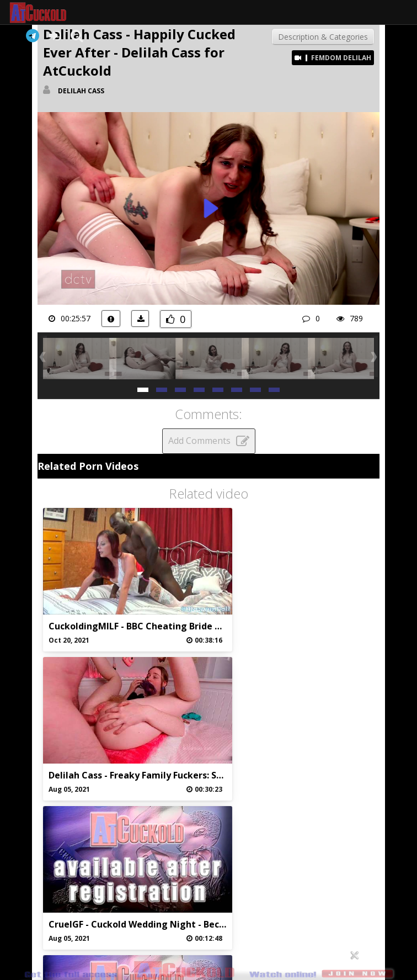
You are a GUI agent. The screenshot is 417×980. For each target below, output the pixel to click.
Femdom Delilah (341, 58)
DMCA (259, 885)
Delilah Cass (81, 91)
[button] (143, 389)
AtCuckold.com (48, 13)
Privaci (208, 885)
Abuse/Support (158, 885)
